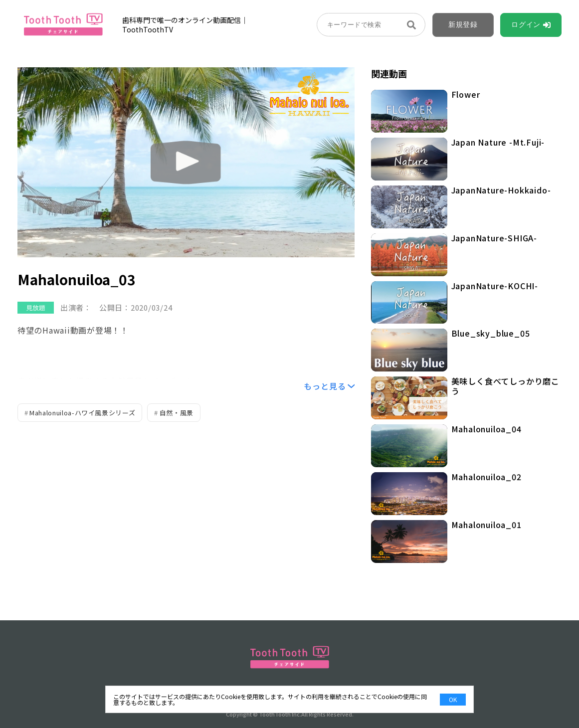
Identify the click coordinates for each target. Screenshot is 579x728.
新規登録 (463, 24)
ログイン (526, 24)
